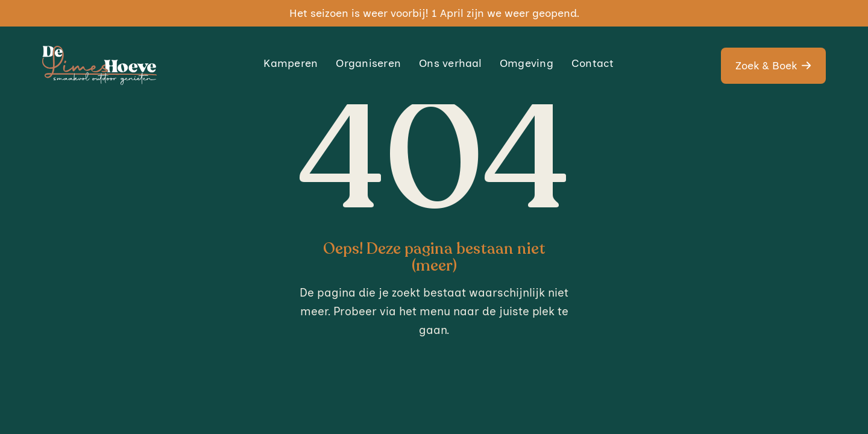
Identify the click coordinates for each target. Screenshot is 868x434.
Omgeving (527, 63)
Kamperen (291, 63)
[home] (99, 65)
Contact (593, 63)
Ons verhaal (450, 63)
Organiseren (368, 63)
